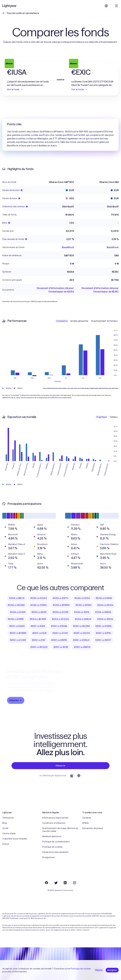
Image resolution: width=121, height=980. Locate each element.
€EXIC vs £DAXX (17, 626)
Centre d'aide (9, 833)
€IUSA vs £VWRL (39, 605)
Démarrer (60, 766)
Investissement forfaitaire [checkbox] (104, 321)
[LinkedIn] (65, 883)
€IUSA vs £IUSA (82, 598)
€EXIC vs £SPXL (104, 633)
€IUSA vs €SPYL (61, 598)
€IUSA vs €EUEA (105, 605)
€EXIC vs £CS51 (60, 633)
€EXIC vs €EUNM (81, 626)
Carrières (87, 818)
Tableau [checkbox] (114, 417)
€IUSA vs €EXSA (105, 619)
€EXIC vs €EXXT (103, 640)
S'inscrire (16, 700)
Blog (5, 823)
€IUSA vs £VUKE (60, 612)
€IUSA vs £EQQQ (60, 619)
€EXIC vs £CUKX (18, 640)
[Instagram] (74, 883)
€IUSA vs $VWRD (61, 605)
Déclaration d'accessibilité (55, 852)
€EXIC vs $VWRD (18, 633)
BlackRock (68, 247)
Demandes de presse (93, 828)
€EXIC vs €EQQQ (39, 647)
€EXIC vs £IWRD (59, 640)
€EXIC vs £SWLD (81, 640)
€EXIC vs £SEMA (59, 626)
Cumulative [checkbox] (62, 321)
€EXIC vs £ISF (39, 640)
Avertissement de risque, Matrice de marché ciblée (60, 830)
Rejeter (99, 970)
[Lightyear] (10, 6)
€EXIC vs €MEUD (82, 647)
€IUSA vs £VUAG (39, 598)
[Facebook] (47, 883)
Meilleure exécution (52, 836)
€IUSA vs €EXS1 (39, 612)
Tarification (8, 818)
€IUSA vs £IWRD (16, 619)
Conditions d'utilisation (54, 823)
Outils (5, 828)
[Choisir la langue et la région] (106, 6)
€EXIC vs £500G (82, 633)
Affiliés (86, 823)
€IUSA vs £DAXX (18, 612)
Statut (6, 844)
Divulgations (48, 857)
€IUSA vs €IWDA (103, 612)
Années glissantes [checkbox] (79, 321)
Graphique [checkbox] (102, 417)
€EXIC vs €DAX (38, 626)
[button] (28, 72)
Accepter (112, 970)
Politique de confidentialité (56, 842)
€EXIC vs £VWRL (104, 626)
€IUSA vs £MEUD (83, 619)
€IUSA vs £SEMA (104, 598)
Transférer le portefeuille (15, 839)
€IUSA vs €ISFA (82, 612)
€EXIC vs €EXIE (61, 647)
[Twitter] (56, 883)
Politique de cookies (52, 847)
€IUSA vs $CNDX (38, 619)
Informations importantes (55, 818)
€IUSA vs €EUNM (16, 605)
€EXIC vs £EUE (40, 633)
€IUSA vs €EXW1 (83, 605)
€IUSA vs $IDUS (17, 598)
